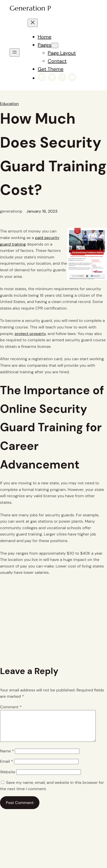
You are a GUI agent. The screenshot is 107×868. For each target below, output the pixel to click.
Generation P (30, 8)
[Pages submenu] (55, 45)
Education (9, 104)
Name (7, 757)
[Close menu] (33, 23)
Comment (11, 707)
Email (6, 767)
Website (8, 778)
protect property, (31, 334)
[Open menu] (15, 53)
